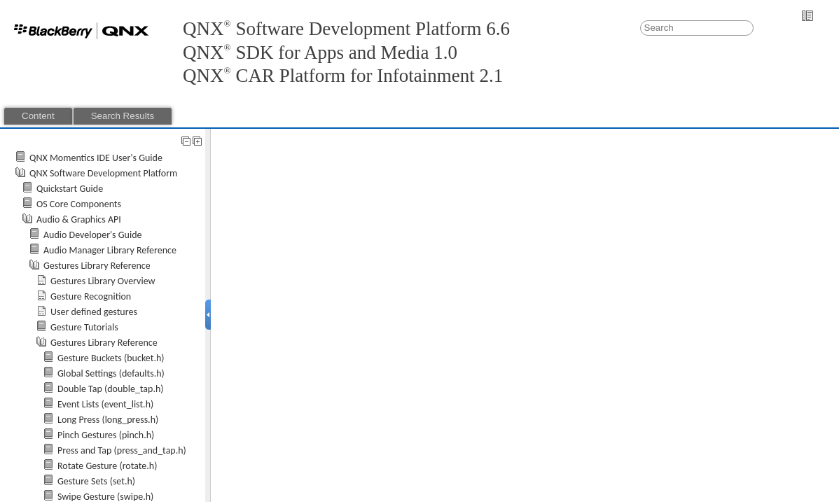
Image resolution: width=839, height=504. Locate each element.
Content (38, 116)
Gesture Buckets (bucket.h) (111, 358)
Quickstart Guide (70, 189)
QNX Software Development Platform (103, 173)
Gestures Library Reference (97, 266)
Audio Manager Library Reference (110, 250)
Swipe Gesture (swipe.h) (105, 497)
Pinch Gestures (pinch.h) (106, 435)
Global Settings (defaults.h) (111, 373)
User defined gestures (94, 312)
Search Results (123, 116)
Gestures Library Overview (103, 281)
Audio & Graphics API (79, 219)
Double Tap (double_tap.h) (111, 389)
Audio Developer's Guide (93, 235)
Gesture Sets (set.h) (96, 481)
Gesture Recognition (91, 296)
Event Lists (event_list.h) (105, 404)
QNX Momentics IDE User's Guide (96, 158)
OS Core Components (79, 204)
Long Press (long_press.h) (108, 420)
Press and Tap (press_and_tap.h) (122, 450)
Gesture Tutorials (84, 327)
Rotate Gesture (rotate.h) (107, 466)
